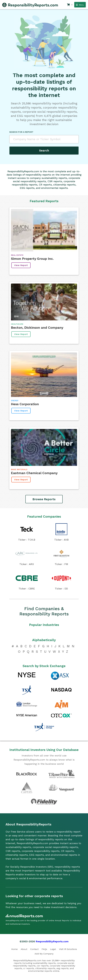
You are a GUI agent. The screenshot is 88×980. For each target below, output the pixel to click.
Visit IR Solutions (68, 949)
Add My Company (44, 954)
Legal (53, 949)
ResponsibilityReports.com (52, 941)
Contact (34, 949)
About (24, 949)
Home (14, 949)
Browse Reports (44, 499)
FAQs (44, 949)
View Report (21, 265)
